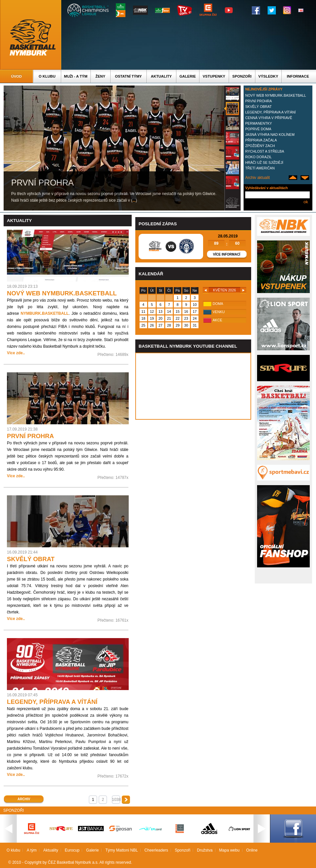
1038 (116, 800)
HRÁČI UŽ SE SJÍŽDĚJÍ (264, 162)
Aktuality (161, 76)
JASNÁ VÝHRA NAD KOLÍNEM (270, 135)
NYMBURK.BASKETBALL (45, 313)
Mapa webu (229, 850)
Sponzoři (242, 76)
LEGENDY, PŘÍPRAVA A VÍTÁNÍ (270, 112)
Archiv (24, 799)
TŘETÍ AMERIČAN (260, 168)
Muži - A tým (76, 76)
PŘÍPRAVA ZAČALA (261, 140)
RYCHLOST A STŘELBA (265, 151)
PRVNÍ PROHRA (259, 101)
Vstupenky (214, 76)
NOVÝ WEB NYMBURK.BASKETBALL (276, 95)
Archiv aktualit (258, 178)
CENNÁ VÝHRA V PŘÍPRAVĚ (269, 118)
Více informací (227, 254)
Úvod (16, 76)
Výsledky (268, 76)
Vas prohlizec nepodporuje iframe (193, 386)
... (134, 200)
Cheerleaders (156, 850)
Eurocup (72, 850)
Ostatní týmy (128, 76)
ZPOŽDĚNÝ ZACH (260, 146)
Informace (298, 76)
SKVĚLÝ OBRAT (258, 107)
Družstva (205, 850)
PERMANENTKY (259, 123)
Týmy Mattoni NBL (122, 850)
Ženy (100, 76)
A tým (32, 850)
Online (252, 850)
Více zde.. (16, 353)
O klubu (47, 76)
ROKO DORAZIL (259, 157)
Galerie (188, 76)
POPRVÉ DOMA (258, 129)
